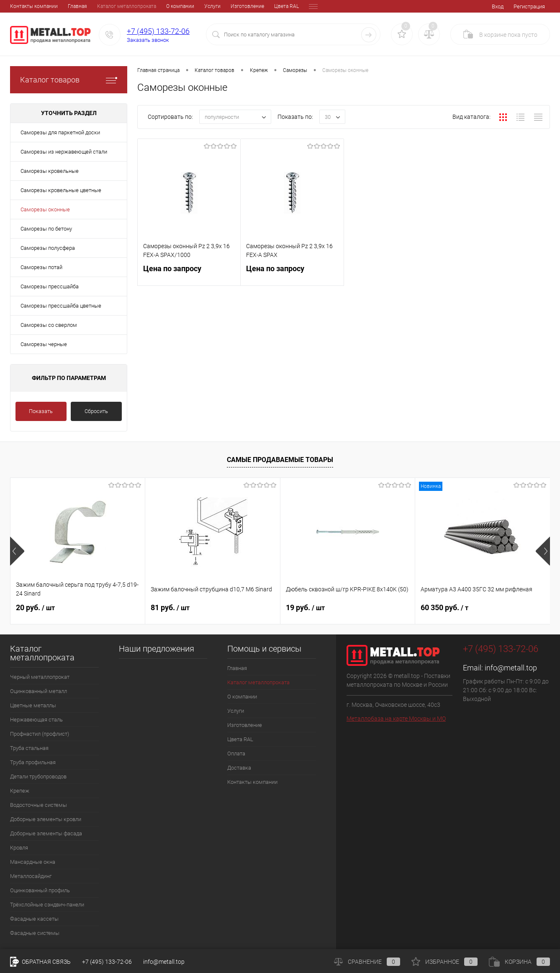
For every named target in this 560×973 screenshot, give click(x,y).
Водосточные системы (39, 805)
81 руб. (170, 607)
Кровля (19, 848)
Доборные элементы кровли (46, 819)
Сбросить (96, 411)
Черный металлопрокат (40, 677)
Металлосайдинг (31, 876)
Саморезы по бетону (46, 229)
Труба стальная (29, 748)
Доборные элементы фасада (46, 833)
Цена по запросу (189, 273)
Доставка (289, 6)
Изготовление (190, 6)
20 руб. (35, 607)
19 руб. (305, 607)
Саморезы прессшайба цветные (61, 306)
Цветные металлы (33, 705)
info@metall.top (511, 668)
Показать (41, 411)
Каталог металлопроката (69, 6)
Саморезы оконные (45, 209)
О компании (122, 6)
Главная (20, 6)
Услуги (155, 6)
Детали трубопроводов (38, 777)
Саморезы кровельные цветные (61, 190)
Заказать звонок (148, 40)
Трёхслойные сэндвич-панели (47, 905)
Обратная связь (40, 962)
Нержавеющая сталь (36, 720)
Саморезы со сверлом (49, 325)
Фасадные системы (35, 933)
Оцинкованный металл (39, 691)
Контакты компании (252, 782)
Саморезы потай (41, 267)
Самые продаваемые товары (280, 460)
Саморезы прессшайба (50, 286)
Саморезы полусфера (48, 248)
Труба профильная (33, 762)
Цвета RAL (229, 6)
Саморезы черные (44, 344)
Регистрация (529, 6)
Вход (498, 6)
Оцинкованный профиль (40, 890)
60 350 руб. (444, 607)
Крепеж (20, 791)
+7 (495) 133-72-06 (158, 31)
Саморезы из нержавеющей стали (64, 152)
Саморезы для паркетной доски (60, 132)
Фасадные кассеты (34, 919)
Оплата (259, 6)
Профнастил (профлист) (40, 734)
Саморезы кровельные (50, 171)
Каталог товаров (69, 80)
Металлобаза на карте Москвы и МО (396, 719)
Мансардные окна (33, 862)
